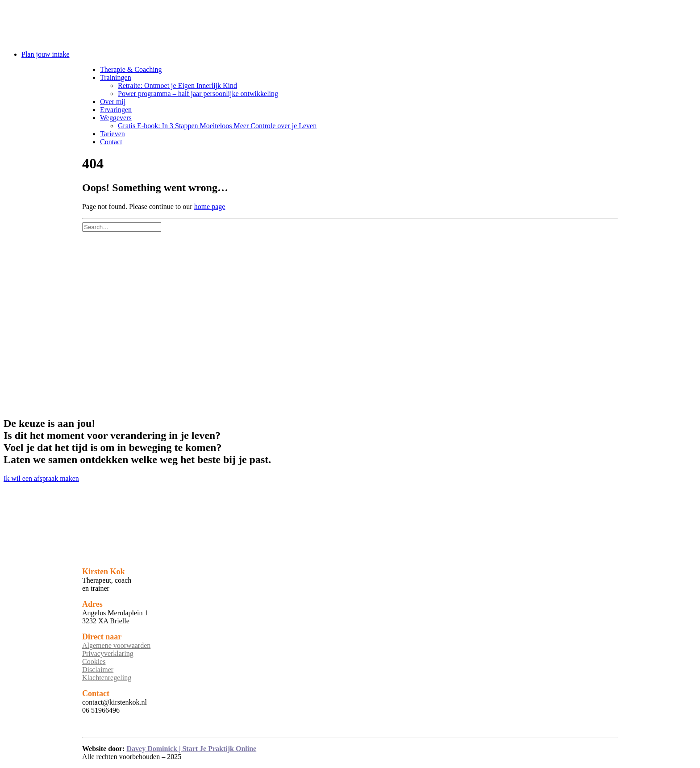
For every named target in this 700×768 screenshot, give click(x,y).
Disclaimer (98, 670)
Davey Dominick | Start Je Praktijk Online (192, 749)
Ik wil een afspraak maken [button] (41, 478)
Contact (111, 142)
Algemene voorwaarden (116, 645)
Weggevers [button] (116, 118)
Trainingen (116, 77)
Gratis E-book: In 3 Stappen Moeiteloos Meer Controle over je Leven (217, 126)
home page (210, 207)
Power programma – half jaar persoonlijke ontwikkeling (198, 94)
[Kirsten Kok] (350, 23)
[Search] (122, 227)
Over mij (113, 102)
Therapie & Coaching (131, 69)
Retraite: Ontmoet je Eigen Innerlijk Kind (177, 86)
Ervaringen (116, 110)
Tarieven (112, 134)
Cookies (94, 662)
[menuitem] (359, 54)
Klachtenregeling (107, 678)
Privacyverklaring (108, 653)
